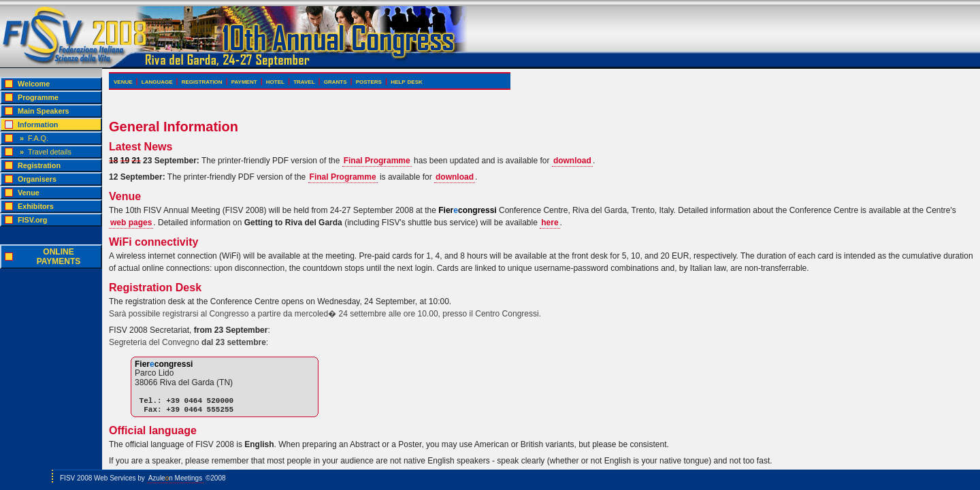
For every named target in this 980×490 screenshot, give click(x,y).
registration (202, 81)
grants (336, 81)
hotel (275, 81)
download (572, 161)
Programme (38, 97)
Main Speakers (44, 111)
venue (123, 81)
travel (304, 81)
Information (38, 125)
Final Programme (377, 161)
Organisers (37, 179)
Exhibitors (36, 206)
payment (244, 81)
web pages (131, 223)
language (157, 81)
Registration (39, 165)
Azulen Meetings (176, 478)
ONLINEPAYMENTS (59, 257)
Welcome (34, 84)
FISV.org (32, 220)
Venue (29, 193)
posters (369, 81)
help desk (407, 81)
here (550, 223)
